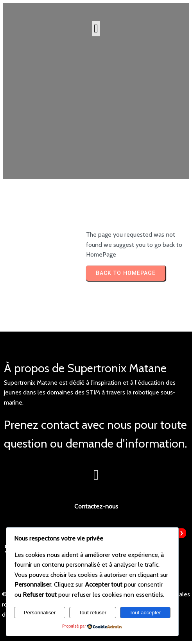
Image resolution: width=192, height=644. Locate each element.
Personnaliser (40, 613)
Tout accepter (145, 613)
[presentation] (181, 533)
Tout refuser (92, 613)
